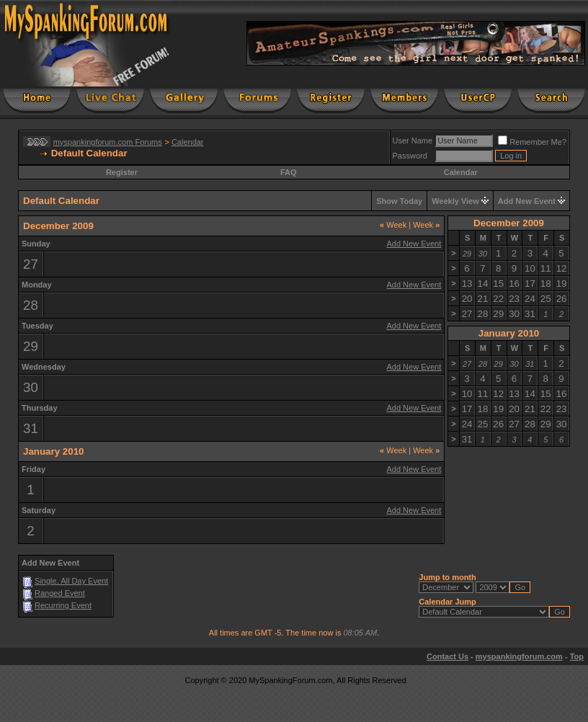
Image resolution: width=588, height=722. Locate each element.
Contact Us (447, 656)
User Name (413, 141)
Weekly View (455, 201)
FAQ (289, 172)
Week (393, 225)
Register (122, 172)
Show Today (399, 201)
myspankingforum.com (519, 656)
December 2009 (509, 223)
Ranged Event (60, 593)
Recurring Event (63, 605)
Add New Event (527, 201)
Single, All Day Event (71, 581)
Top (577, 656)
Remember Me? (532, 142)
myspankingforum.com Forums (108, 142)
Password (410, 156)
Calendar (188, 142)
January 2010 (509, 333)
